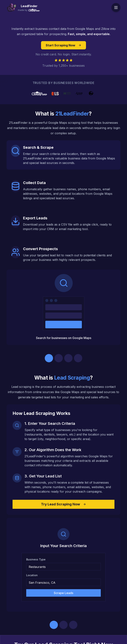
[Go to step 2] (59, 358)
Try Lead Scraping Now (63, 504)
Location (32, 575)
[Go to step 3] (68, 358)
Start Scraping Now (63, 45)
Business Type (36, 560)
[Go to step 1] (49, 358)
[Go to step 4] (78, 358)
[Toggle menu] (116, 8)
